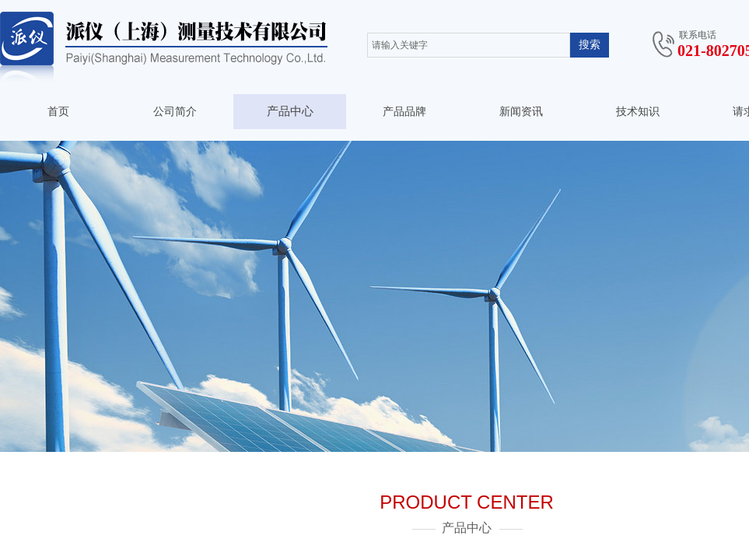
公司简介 (175, 112)
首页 (58, 112)
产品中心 (290, 111)
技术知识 (638, 112)
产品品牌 (404, 112)
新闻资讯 (521, 112)
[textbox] (469, 45)
